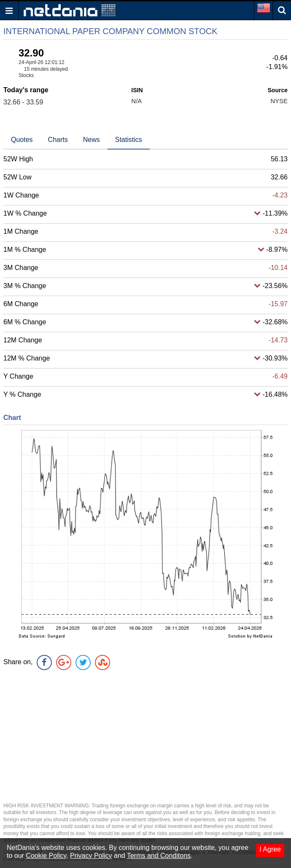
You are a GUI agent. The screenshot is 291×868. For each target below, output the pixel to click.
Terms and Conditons (159, 856)
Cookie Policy (46, 856)
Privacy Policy (91, 856)
